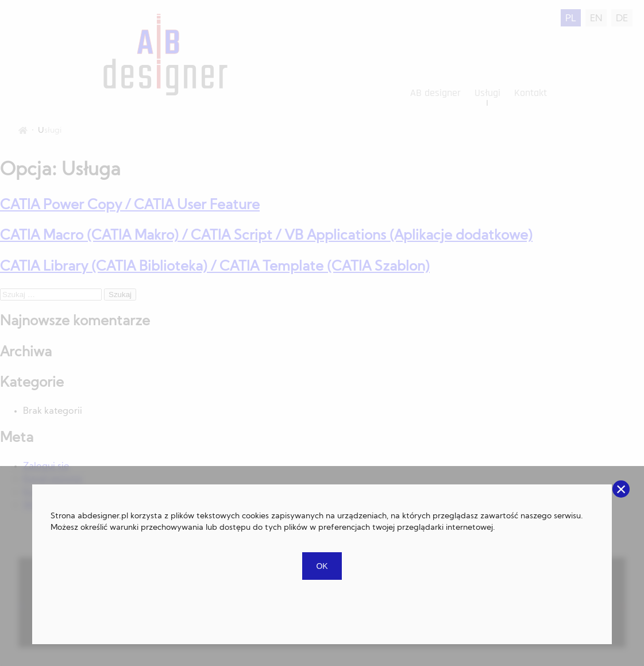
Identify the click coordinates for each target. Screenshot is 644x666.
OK (322, 566)
